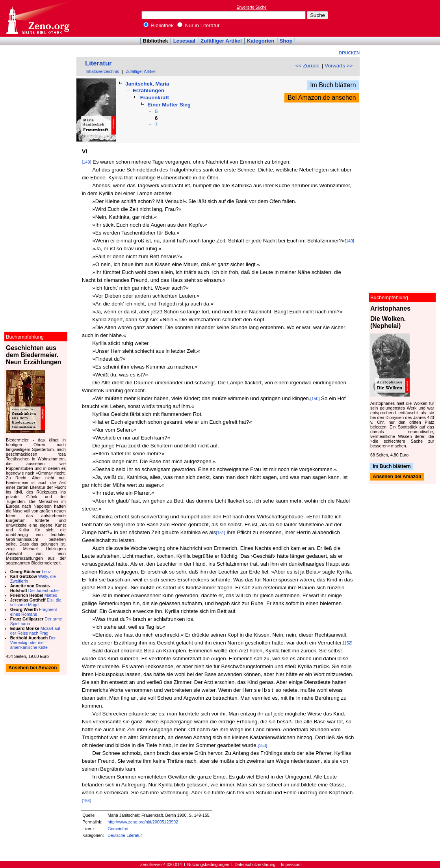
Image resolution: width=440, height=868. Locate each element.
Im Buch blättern (333, 85)
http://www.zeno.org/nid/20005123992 (143, 822)
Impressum (291, 864)
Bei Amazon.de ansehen (322, 98)
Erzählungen (149, 90)
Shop (286, 41)
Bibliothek (159, 25)
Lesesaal (184, 41)
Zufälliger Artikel (221, 41)
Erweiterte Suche (252, 7)
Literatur (98, 63)
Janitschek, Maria (147, 84)
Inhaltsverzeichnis (102, 71)
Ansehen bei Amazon (397, 477)
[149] (87, 162)
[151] (221, 533)
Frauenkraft (155, 98)
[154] (87, 801)
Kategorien (261, 41)
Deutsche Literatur (125, 835)
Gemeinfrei (118, 829)
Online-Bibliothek (37, 18)
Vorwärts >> (339, 66)
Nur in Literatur (199, 25)
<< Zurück (307, 66)
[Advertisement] (404, 18)
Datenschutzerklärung (255, 864)
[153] (262, 745)
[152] (348, 643)
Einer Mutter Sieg (169, 105)
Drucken (350, 53)
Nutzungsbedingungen (208, 864)
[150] (315, 399)
